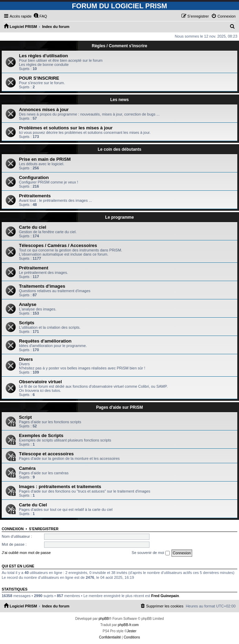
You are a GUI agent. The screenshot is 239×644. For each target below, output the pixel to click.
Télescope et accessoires (46, 454)
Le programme (119, 217)
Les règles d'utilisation (43, 56)
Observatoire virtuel (40, 382)
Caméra (27, 468)
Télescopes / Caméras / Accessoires (58, 245)
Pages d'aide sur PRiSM (119, 407)
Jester (132, 631)
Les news (119, 100)
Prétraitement (34, 268)
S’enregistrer (44, 529)
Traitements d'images (42, 286)
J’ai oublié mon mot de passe (26, 553)
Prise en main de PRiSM (45, 159)
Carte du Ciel (33, 505)
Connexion (13, 529)
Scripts (27, 323)
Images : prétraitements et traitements (60, 487)
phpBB (104, 619)
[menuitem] (40, 16)
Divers (26, 359)
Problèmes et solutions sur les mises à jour (66, 128)
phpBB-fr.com (128, 625)
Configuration (34, 177)
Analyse (28, 304)
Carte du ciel (33, 227)
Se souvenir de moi (150, 553)
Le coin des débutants (120, 149)
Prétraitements (35, 196)
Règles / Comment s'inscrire (120, 46)
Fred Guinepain (165, 596)
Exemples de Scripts (41, 435)
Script (25, 417)
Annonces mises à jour (44, 110)
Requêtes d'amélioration (45, 341)
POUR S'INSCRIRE (39, 78)
